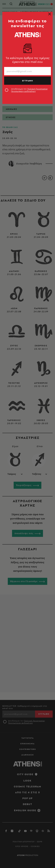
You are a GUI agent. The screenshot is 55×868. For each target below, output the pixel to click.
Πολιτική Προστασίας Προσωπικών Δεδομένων (29, 90)
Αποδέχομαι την (29, 90)
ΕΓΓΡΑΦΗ (28, 81)
